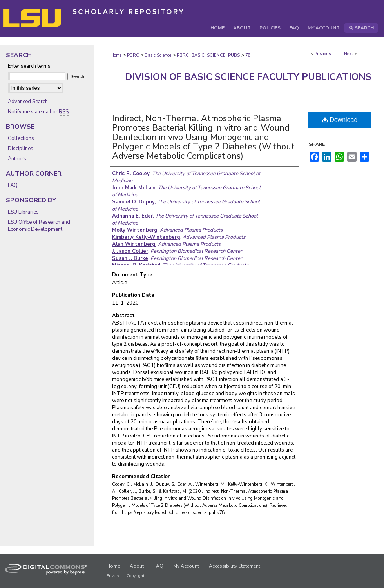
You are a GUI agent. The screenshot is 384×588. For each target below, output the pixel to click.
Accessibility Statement (235, 566)
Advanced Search (28, 102)
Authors (17, 159)
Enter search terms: (30, 66)
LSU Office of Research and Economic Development (39, 226)
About (137, 566)
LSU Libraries (23, 212)
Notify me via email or (38, 112)
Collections (21, 138)
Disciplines (21, 149)
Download (340, 120)
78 (248, 55)
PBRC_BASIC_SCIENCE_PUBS (208, 55)
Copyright (136, 576)
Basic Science (158, 55)
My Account (186, 566)
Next (349, 54)
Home (116, 55)
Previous (322, 54)
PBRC (133, 55)
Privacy (113, 576)
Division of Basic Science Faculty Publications (248, 77)
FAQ (13, 185)
